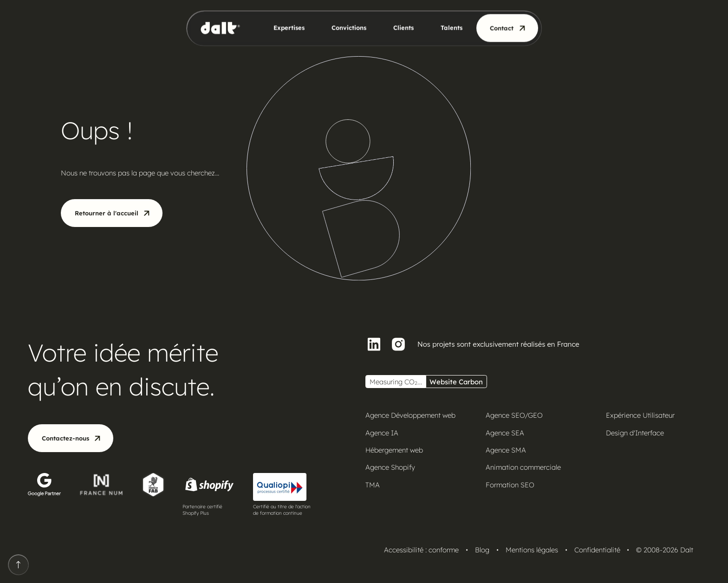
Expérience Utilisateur (640, 415)
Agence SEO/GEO (514, 415)
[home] (224, 28)
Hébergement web (394, 450)
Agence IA (382, 433)
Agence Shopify (390, 467)
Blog (482, 550)
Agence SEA (505, 433)
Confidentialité (597, 550)
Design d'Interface (635, 433)
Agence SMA (506, 450)
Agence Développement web (410, 415)
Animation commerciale (523, 467)
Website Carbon (456, 382)
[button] (283, 28)
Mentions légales (532, 550)
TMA (373, 485)
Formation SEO (510, 485)
